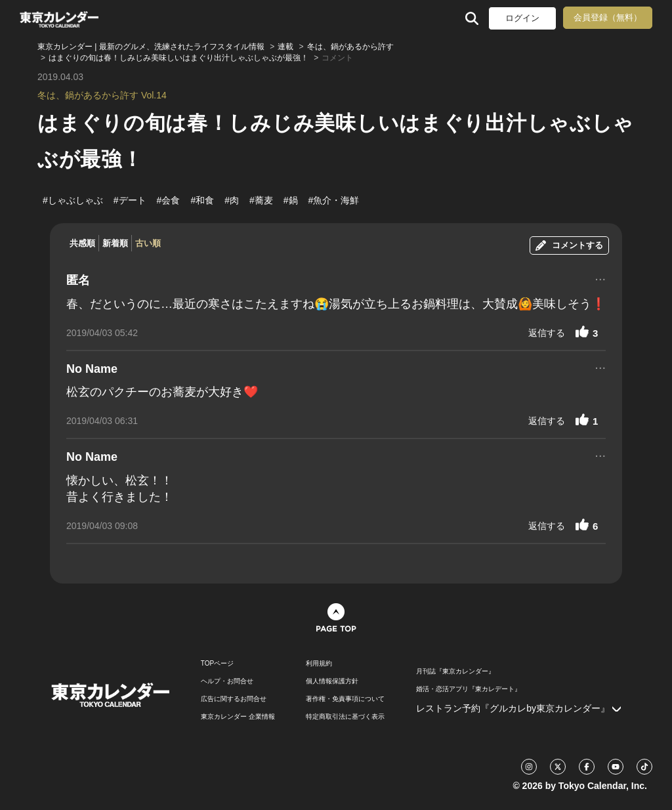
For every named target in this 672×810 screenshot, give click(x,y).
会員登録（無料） (608, 17)
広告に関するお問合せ (234, 699)
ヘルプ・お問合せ (227, 681)
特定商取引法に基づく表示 (345, 717)
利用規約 (319, 664)
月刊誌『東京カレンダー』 (455, 671)
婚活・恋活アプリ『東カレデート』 (469, 689)
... (600, 278)
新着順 (115, 243)
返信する (547, 333)
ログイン (522, 18)
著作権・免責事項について (345, 699)
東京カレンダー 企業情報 (238, 717)
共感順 (82, 243)
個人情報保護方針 (332, 681)
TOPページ (217, 664)
